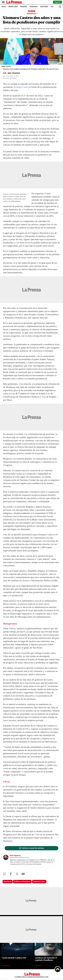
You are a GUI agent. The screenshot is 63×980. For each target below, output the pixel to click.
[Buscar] (60, 7)
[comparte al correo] (23, 874)
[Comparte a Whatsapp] (5, 874)
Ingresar (57, 2)
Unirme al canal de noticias (33, 848)
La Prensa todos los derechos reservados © (31, 977)
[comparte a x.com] (17, 874)
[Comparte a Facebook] (11, 874)
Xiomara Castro (21, 87)
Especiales (6, 966)
